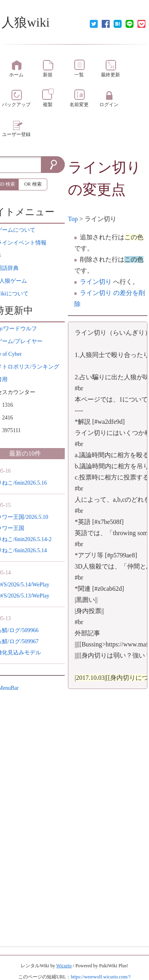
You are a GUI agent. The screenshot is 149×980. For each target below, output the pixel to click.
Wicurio (64, 966)
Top (73, 219)
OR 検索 (33, 184)
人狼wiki (26, 22)
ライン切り (104, 167)
